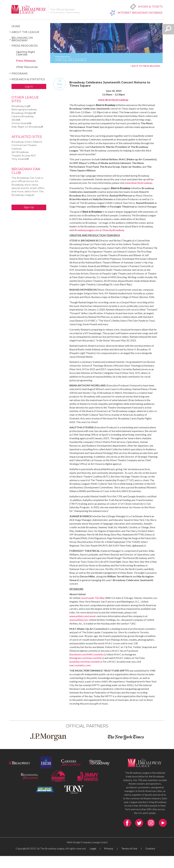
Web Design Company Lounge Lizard (87, 842)
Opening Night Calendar (26, 53)
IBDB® (16, 120)
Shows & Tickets (150, 7)
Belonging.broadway (24, 109)
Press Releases (26, 61)
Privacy (109, 848)
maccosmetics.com (80, 665)
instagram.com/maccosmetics (87, 658)
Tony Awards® (20, 159)
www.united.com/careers (83, 616)
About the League (25, 32)
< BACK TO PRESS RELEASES (145, 66)
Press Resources (25, 46)
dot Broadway (20, 152)
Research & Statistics (28, 79)
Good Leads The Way (93, 598)
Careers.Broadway (23, 116)
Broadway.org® (21, 106)
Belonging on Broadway (22, 39)
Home (16, 26)
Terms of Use (129, 848)
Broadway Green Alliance (27, 142)
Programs (20, 74)
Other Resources (27, 67)
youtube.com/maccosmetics (86, 662)
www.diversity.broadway (113, 100)
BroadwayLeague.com (87, 230)
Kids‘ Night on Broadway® (27, 127)
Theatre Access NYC (24, 156)
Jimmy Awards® (21, 123)
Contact (150, 848)
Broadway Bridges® (24, 113)
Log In (29, 87)
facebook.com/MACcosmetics (87, 654)
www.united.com (79, 620)
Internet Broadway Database (140, 13)
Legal (93, 848)
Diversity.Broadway (113, 230)
